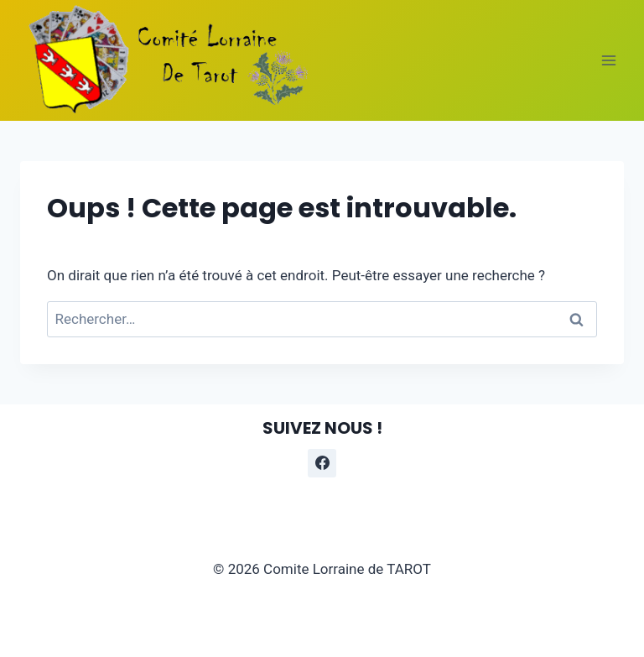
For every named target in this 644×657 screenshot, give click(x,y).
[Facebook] (322, 463)
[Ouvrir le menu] (608, 60)
